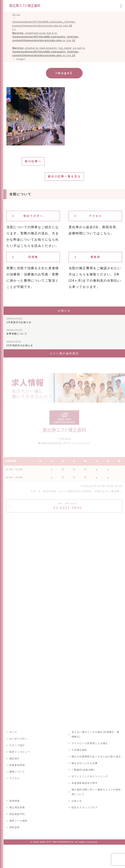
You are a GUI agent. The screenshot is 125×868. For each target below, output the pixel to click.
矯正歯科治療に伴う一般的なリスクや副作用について (96, 792)
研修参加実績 (17, 765)
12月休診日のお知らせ (20, 344)
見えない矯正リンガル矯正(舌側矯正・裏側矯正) (96, 734)
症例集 (33, 257)
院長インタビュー (20, 752)
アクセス (95, 216)
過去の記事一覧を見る (64, 176)
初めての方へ (33, 216)
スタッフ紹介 (17, 745)
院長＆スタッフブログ (85, 808)
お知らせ (77, 801)
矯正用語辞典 (17, 808)
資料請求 (15, 827)
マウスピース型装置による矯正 (90, 743)
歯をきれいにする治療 (85, 763)
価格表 (95, 257)
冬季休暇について (17, 332)
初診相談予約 (17, 814)
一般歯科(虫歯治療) (83, 770)
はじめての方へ (18, 739)
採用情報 (15, 801)
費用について (17, 772)
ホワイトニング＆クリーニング (90, 776)
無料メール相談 (18, 821)
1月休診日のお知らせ (19, 321)
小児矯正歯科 (79, 750)
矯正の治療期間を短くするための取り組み (96, 757)
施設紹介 (15, 759)
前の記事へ (33, 161)
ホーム (13, 732)
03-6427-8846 (68, 506)
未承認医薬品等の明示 (85, 783)
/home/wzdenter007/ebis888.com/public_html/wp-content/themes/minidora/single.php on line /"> (49, 39)
